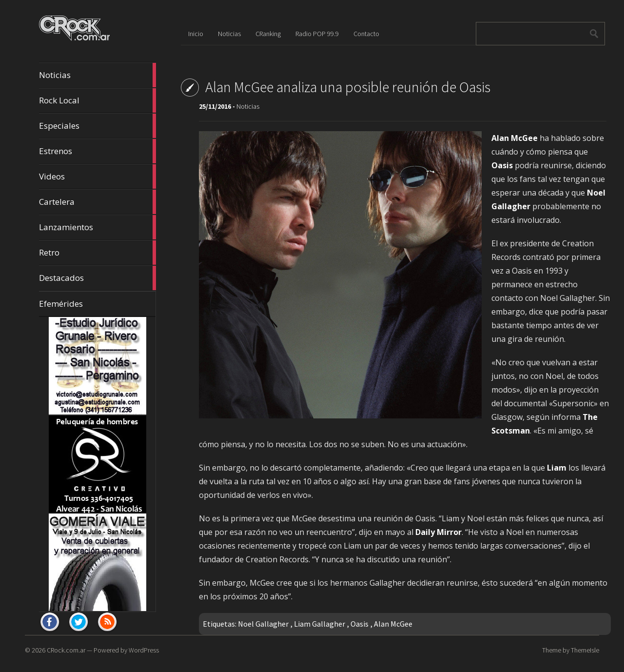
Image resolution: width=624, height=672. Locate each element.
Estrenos (97, 151)
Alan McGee (393, 624)
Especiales (97, 126)
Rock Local (97, 100)
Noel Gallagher (263, 624)
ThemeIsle (585, 650)
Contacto (366, 34)
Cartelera (97, 202)
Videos (97, 177)
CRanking (268, 34)
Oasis (360, 624)
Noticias (97, 75)
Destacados (97, 278)
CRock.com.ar (66, 650)
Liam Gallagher (320, 624)
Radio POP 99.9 (317, 34)
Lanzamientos (97, 227)
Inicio (196, 34)
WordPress (144, 650)
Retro (97, 253)
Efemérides (61, 304)
